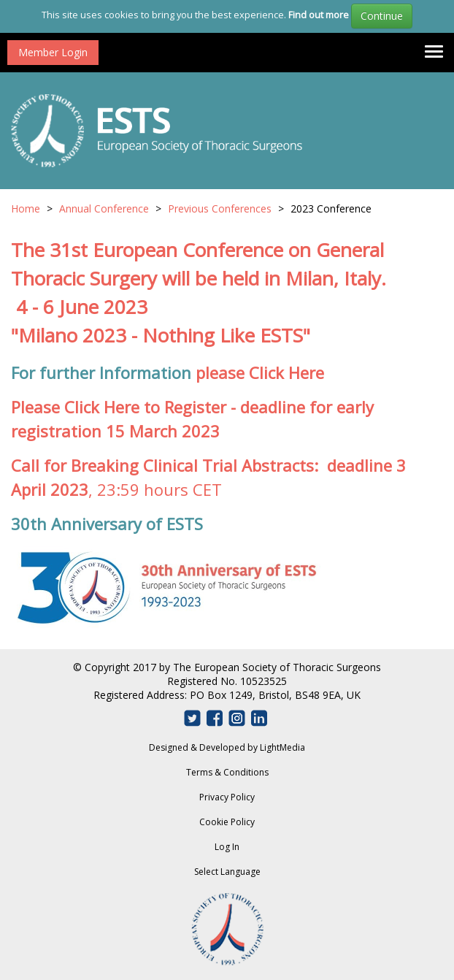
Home (26, 208)
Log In (227, 847)
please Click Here (260, 372)
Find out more (319, 15)
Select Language (227, 872)
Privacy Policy (227, 797)
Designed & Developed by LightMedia (227, 747)
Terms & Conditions (227, 772)
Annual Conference (104, 208)
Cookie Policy (227, 822)
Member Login (53, 52)
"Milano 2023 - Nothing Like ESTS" (161, 335)
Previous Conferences (220, 208)
